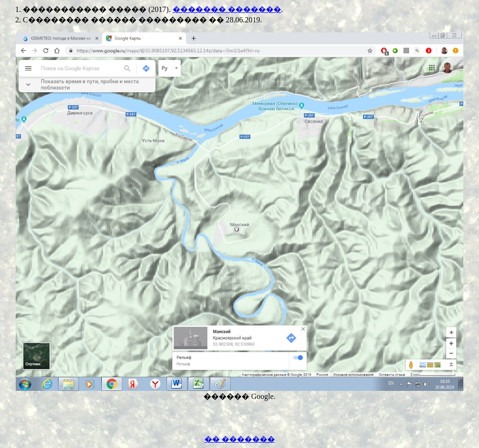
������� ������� (227, 9)
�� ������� (240, 439)
